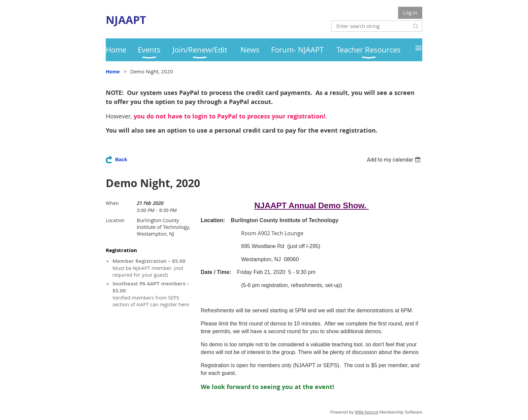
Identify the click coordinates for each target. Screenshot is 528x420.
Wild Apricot (367, 412)
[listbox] (394, 160)
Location (115, 220)
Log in (410, 12)
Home (113, 72)
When (112, 203)
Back (121, 159)
